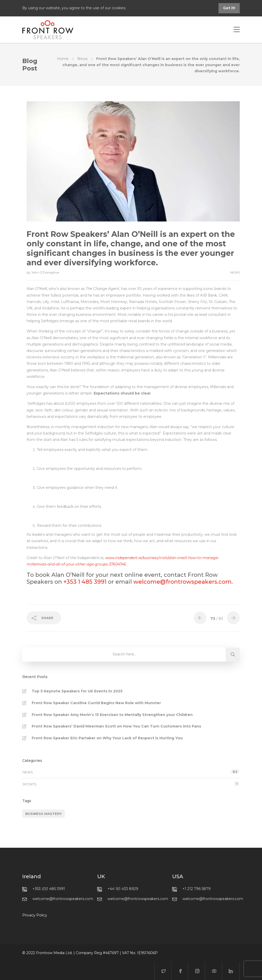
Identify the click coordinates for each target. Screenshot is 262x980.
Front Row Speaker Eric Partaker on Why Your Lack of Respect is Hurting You (107, 738)
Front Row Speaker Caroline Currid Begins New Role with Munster (96, 703)
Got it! (229, 8)
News (82, 59)
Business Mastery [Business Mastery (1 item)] (43, 814)
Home (63, 59)
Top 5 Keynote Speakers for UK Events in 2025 (77, 691)
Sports (30, 784)
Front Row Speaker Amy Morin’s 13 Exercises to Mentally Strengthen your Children (112, 715)
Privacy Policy (35, 915)
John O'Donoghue (45, 272)
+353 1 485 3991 (85, 582)
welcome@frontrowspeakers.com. (183, 582)
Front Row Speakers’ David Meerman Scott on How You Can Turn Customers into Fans (116, 726)
